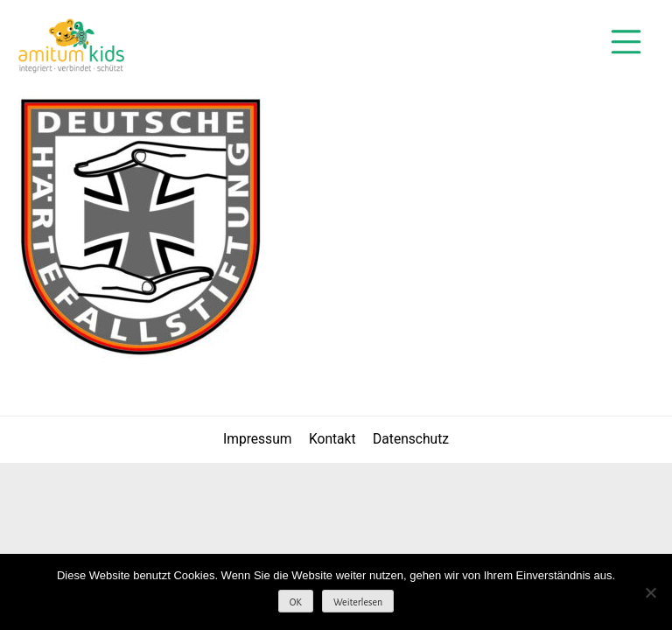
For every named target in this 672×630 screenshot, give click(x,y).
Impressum (257, 439)
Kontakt (332, 439)
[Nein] (650, 592)
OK (296, 602)
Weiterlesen (358, 602)
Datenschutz (411, 439)
